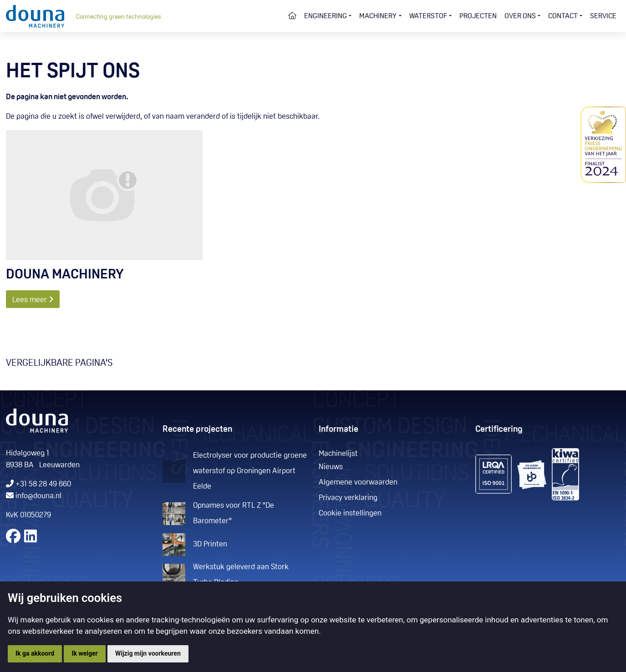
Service (603, 16)
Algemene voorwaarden (358, 483)
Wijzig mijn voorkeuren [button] (148, 653)
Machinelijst (338, 454)
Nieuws (331, 467)
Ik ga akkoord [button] (35, 653)
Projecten (478, 16)
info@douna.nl (38, 496)
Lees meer (33, 300)
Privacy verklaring (348, 498)
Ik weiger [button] (84, 653)
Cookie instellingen (350, 513)
